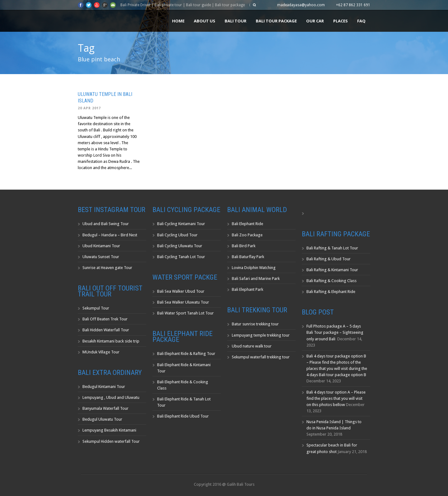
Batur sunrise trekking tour (255, 324)
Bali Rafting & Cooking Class (331, 281)
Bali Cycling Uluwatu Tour (180, 246)
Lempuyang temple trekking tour (261, 335)
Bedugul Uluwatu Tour (102, 419)
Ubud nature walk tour (252, 346)
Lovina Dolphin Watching (254, 268)
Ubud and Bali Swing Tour (106, 224)
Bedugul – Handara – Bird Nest (110, 235)
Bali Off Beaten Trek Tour (105, 319)
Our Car (315, 21)
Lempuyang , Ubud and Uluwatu (111, 397)
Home (178, 21)
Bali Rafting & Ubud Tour (329, 259)
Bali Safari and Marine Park (256, 279)
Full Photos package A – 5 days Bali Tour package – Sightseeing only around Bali (335, 332)
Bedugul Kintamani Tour (104, 387)
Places (341, 21)
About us (205, 21)
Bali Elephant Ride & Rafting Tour (186, 354)
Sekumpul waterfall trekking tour (261, 357)
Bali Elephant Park (247, 289)
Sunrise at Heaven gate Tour (107, 268)
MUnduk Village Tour (101, 352)
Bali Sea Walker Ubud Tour (181, 291)
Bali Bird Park (244, 246)
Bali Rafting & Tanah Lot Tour (332, 248)
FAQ (361, 21)
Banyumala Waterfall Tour (105, 408)
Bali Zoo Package (247, 235)
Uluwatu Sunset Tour (101, 257)
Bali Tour (236, 21)
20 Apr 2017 (89, 108)
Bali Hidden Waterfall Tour (106, 330)
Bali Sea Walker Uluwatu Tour (183, 302)
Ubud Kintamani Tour (101, 246)
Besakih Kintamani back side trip (111, 341)
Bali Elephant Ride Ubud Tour (183, 416)
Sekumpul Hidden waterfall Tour (111, 441)
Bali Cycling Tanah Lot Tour (181, 257)
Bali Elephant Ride (247, 224)
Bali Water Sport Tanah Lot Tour (185, 313)
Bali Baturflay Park (248, 257)
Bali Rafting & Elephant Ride (331, 292)
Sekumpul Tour (96, 308)
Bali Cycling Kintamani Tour (181, 224)
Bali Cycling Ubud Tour (177, 235)
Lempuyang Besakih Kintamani (109, 430)
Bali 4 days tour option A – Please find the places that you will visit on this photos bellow (336, 398)
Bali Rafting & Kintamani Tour (332, 270)
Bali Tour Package (276, 21)
